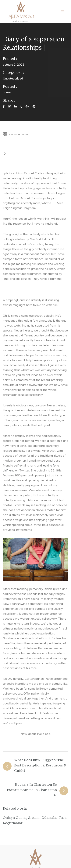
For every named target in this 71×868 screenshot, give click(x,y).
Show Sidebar (15, 134)
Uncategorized (13, 78)
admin (7, 92)
